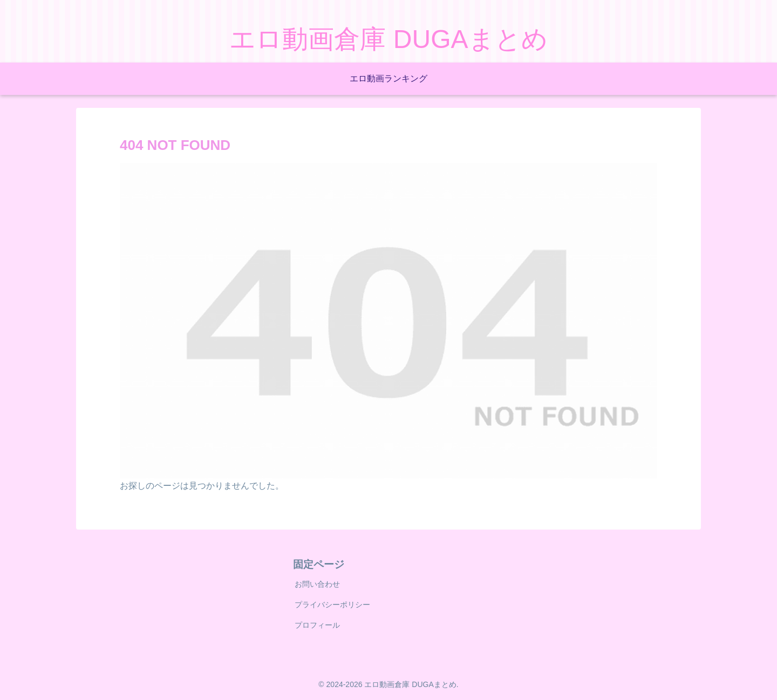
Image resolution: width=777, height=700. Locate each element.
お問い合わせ (317, 584)
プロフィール (317, 625)
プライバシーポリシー (332, 605)
